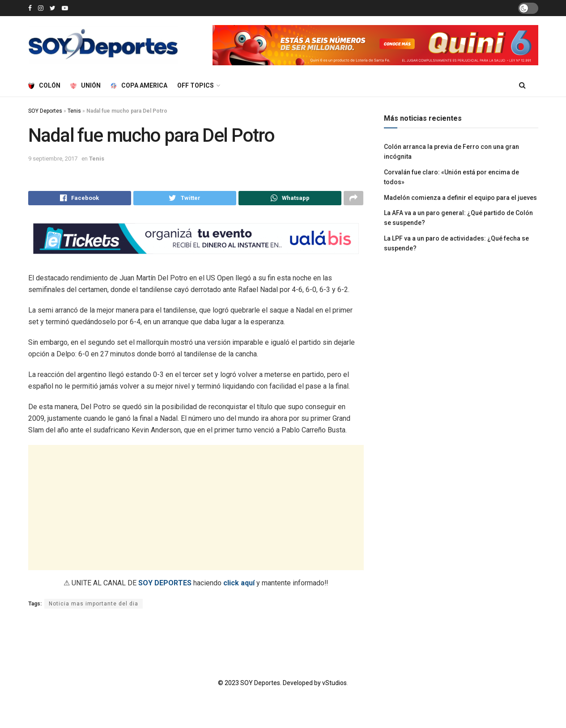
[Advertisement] (196, 510)
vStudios (334, 686)
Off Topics (196, 85)
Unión (85, 85)
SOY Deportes (45, 111)
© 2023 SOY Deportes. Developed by (270, 686)
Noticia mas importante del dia (94, 606)
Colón (44, 85)
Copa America (139, 85)
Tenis (74, 111)
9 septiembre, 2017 (53, 159)
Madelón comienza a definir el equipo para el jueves (460, 198)
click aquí (239, 586)
